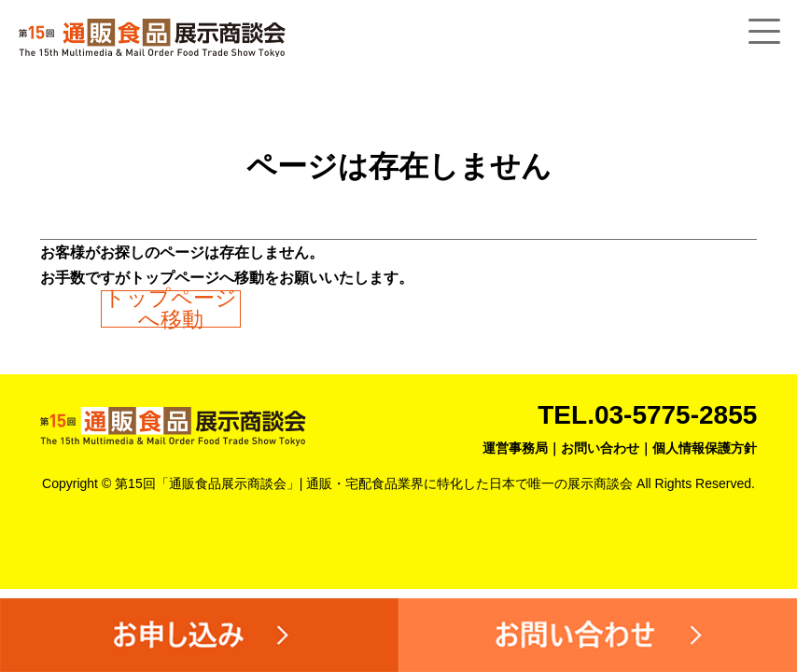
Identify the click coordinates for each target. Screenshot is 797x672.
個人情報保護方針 (705, 448)
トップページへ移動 (170, 309)
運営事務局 (515, 448)
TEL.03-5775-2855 (647, 415)
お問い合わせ (600, 448)
